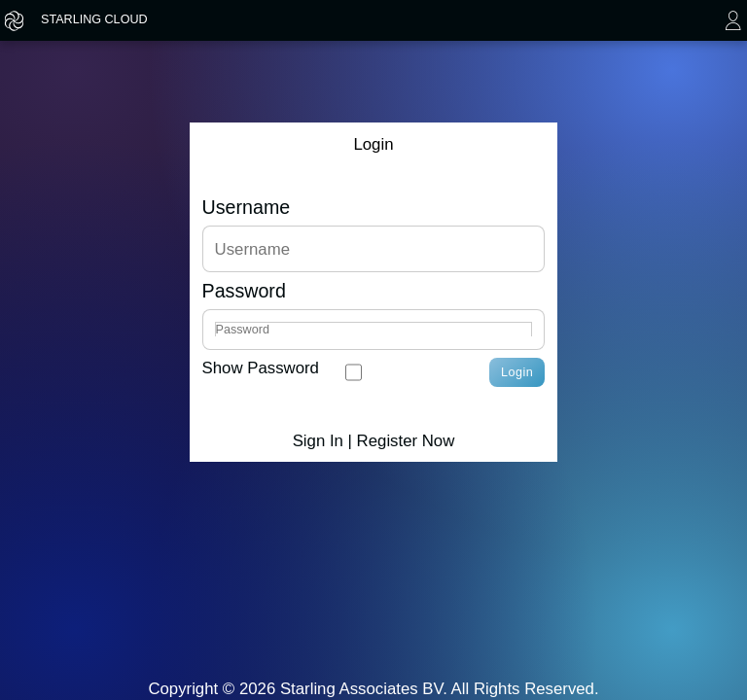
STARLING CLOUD (94, 19)
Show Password (261, 368)
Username (247, 208)
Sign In (318, 441)
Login (517, 372)
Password (244, 291)
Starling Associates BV (361, 689)
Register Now (406, 441)
